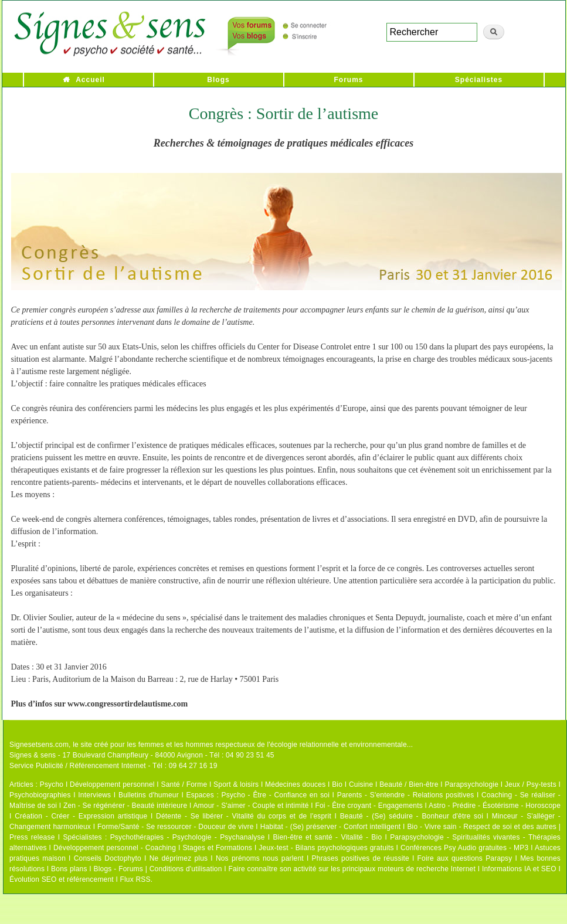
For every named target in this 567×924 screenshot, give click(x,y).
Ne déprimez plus (179, 858)
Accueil (90, 80)
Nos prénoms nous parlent (260, 858)
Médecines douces (295, 784)
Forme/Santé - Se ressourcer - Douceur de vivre (176, 827)
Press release (32, 837)
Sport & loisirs (236, 784)
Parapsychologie (471, 784)
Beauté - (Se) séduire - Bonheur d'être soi (412, 816)
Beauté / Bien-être (409, 784)
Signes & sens (33, 755)
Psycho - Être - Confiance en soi (276, 795)
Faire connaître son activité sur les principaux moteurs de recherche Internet (352, 869)
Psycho (52, 784)
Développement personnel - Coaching (115, 848)
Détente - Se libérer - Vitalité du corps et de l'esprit (244, 816)
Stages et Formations (217, 848)
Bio (337, 784)
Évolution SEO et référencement (62, 879)
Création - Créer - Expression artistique (81, 816)
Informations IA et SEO (519, 869)
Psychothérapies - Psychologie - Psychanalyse (188, 837)
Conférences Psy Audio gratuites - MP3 (464, 848)
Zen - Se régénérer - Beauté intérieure (125, 806)
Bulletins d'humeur (149, 795)
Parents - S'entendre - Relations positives (406, 795)
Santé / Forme (184, 784)
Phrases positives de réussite (361, 858)
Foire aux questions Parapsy (465, 858)
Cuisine (361, 784)
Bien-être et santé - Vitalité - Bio (327, 837)
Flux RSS (135, 879)
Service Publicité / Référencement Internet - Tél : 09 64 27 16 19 (113, 766)
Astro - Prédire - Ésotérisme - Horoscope (495, 806)
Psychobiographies (40, 795)
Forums (348, 80)
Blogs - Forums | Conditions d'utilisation (158, 869)
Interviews (94, 795)
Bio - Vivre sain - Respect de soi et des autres (482, 827)
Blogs (218, 80)
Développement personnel (112, 784)
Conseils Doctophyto (108, 858)
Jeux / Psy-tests (531, 784)
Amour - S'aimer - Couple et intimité (251, 806)
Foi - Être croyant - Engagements (369, 806)
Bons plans (69, 869)
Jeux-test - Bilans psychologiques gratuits (326, 848)
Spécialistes (479, 80)
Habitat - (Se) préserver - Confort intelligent (331, 827)
